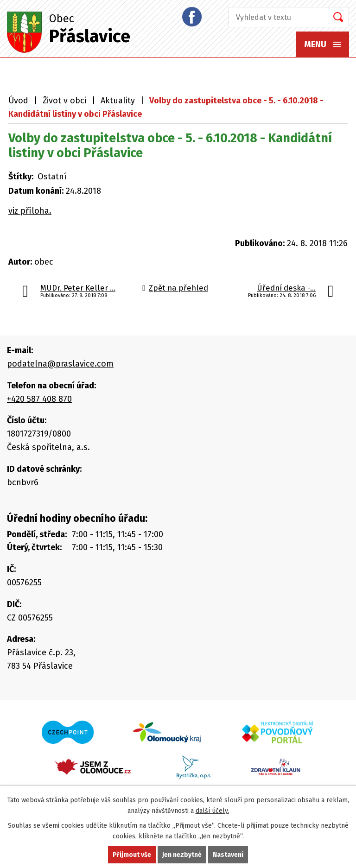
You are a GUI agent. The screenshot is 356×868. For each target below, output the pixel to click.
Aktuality (118, 101)
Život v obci (64, 101)
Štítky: (21, 177)
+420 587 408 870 (39, 399)
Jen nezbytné (182, 855)
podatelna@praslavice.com (60, 364)
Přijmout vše (132, 855)
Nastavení (228, 855)
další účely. (212, 811)
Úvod (18, 101)
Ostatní (52, 177)
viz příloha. (30, 211)
